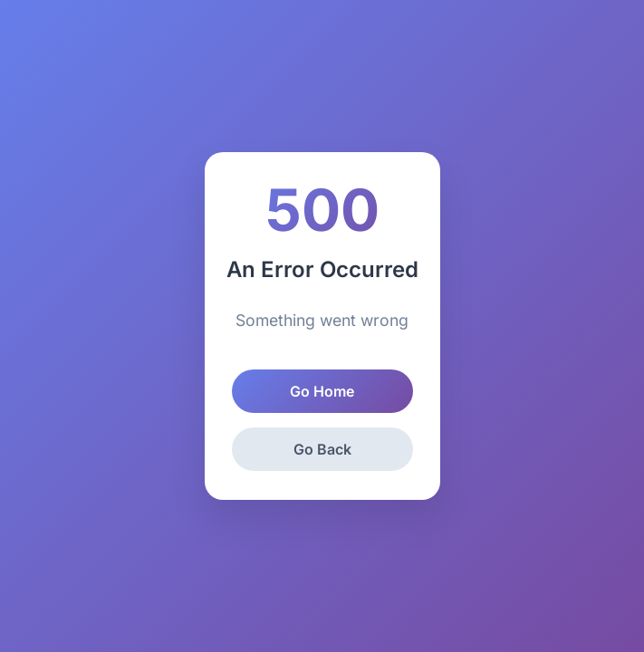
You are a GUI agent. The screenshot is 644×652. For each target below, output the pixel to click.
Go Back (322, 449)
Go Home (322, 391)
